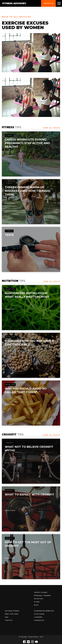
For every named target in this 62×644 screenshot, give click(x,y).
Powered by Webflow (44, 611)
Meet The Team (12, 614)
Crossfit (10, 443)
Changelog (39, 620)
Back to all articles (16, 17)
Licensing (38, 617)
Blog (36, 605)
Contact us (48, 3)
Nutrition (10, 289)
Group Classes (41, 592)
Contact (9, 620)
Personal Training (42, 596)
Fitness (9, 135)
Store (37, 602)
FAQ (7, 617)
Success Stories (12, 611)
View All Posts (52, 128)
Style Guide (39, 614)
